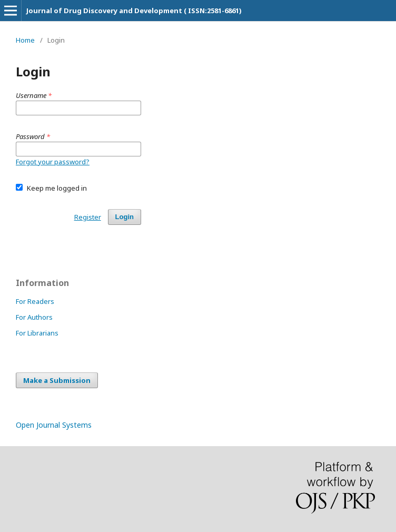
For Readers (35, 301)
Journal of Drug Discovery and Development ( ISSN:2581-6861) (134, 11)
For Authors (34, 317)
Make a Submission (57, 380)
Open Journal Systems (54, 425)
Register (88, 217)
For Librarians (37, 333)
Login (125, 217)
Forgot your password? (53, 162)
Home (25, 40)
